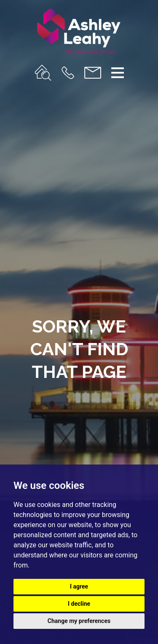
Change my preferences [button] (79, 621)
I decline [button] (79, 604)
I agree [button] (79, 586)
